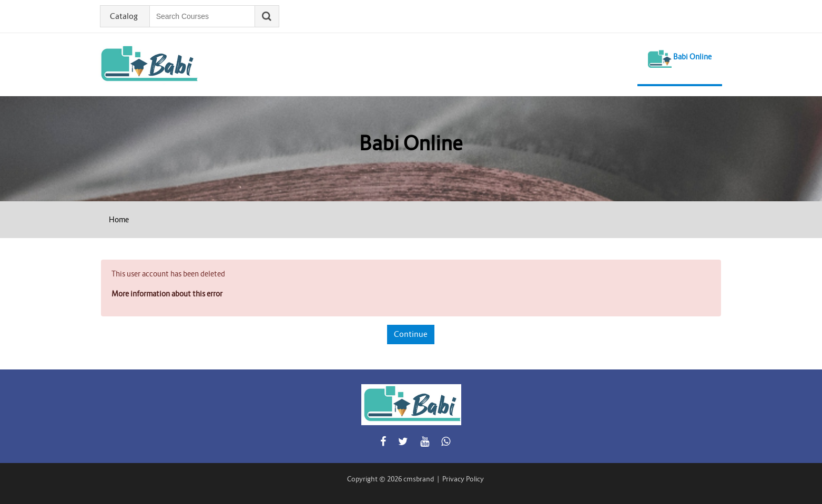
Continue (411, 334)
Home (119, 220)
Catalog (124, 16)
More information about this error (167, 294)
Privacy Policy (463, 479)
